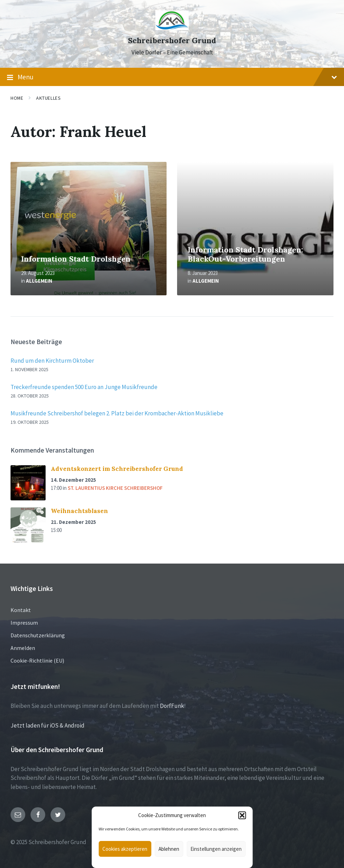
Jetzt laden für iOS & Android (48, 725)
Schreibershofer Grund (172, 41)
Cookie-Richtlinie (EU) (37, 660)
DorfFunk (172, 706)
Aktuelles (48, 98)
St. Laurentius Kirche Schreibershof (115, 488)
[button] (242, 815)
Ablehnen (169, 849)
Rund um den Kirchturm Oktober (52, 361)
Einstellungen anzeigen (216, 849)
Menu (172, 77)
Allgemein (39, 281)
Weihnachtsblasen (79, 511)
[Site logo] (172, 28)
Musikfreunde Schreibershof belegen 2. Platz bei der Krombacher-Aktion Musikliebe (117, 413)
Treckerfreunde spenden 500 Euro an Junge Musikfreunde (84, 387)
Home (17, 98)
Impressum (24, 623)
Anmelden (23, 648)
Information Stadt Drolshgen (76, 259)
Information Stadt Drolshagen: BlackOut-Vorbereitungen (245, 255)
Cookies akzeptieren (125, 849)
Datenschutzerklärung (38, 635)
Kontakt (21, 610)
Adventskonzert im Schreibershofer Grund (117, 469)
